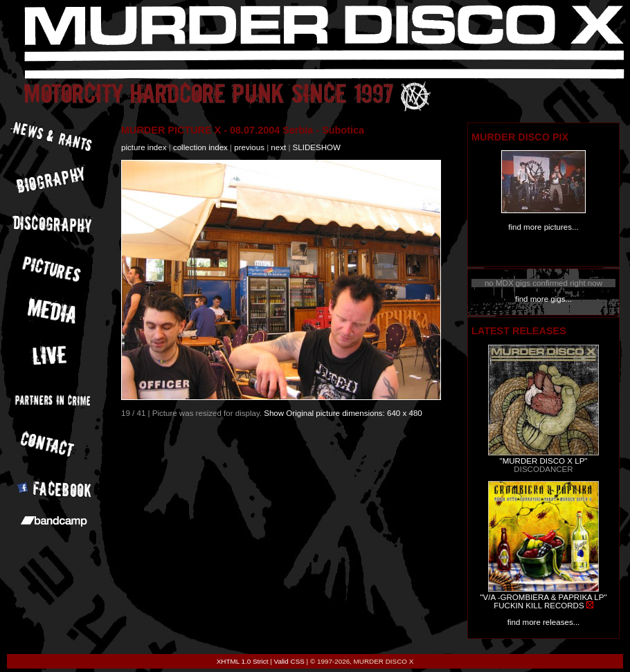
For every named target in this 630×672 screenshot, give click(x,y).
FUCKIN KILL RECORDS (539, 606)
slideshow (317, 147)
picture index (144, 147)
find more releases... (544, 622)
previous (249, 147)
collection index (200, 147)
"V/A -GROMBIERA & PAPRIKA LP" (543, 597)
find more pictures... (543, 227)
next (278, 147)
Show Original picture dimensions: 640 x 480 (343, 413)
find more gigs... (543, 299)
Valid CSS (289, 661)
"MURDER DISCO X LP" (544, 461)
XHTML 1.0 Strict (243, 661)
